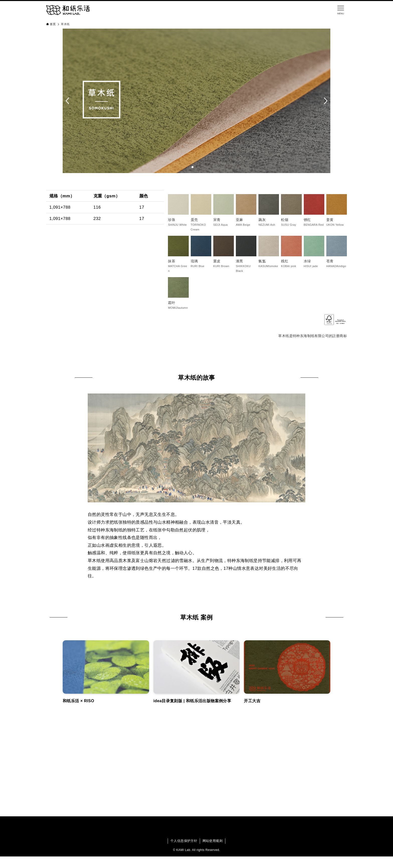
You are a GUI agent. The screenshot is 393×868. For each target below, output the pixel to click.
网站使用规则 (213, 841)
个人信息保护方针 (184, 841)
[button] (68, 101)
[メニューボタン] (341, 10)
